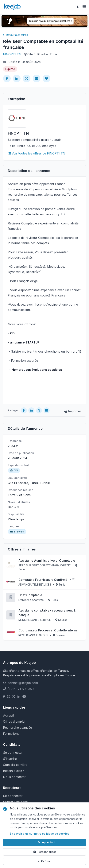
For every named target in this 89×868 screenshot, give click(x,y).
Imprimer (73, 411)
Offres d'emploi (14, 721)
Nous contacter (14, 777)
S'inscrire (10, 759)
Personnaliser (45, 852)
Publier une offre (15, 802)
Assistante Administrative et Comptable (47, 561)
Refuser (44, 861)
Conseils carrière (15, 765)
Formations (11, 734)
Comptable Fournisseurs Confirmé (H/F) (47, 580)
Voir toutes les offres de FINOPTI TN (37, 153)
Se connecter (13, 753)
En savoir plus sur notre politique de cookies (40, 834)
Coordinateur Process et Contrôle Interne (48, 630)
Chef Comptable (30, 595)
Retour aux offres (15, 35)
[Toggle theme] (78, 7)
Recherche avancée (17, 728)
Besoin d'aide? (13, 771)
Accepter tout (44, 842)
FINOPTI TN (12, 54)
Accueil (8, 715)
